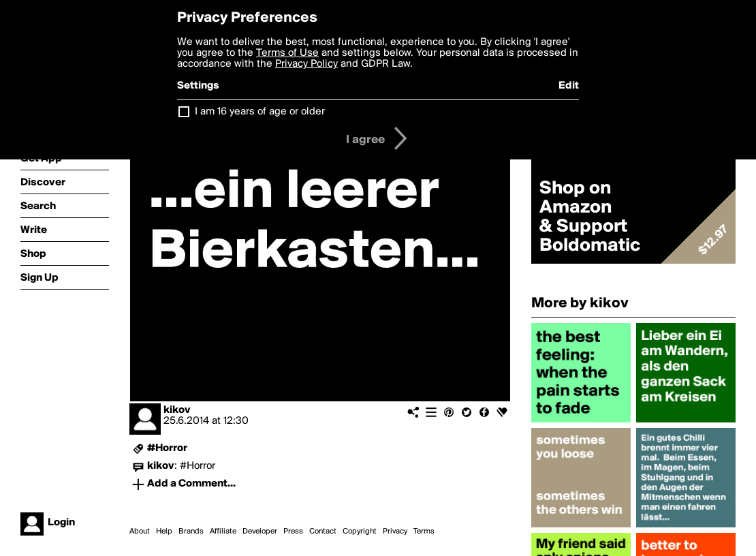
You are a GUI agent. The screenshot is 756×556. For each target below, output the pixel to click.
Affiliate (223, 531)
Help (164, 531)
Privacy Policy (306, 64)
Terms (424, 531)
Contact (323, 531)
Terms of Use (287, 53)
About (140, 531)
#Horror (167, 448)
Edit (569, 86)
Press (293, 531)
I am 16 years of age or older (260, 112)
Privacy (395, 531)
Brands (191, 531)
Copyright (360, 531)
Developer (260, 531)
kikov (177, 410)
